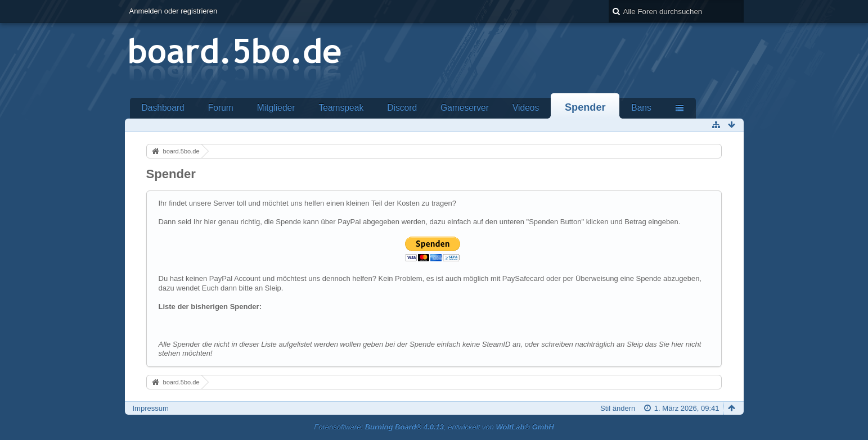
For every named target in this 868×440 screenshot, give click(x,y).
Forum (221, 108)
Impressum (151, 408)
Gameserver (465, 108)
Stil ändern (618, 408)
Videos (526, 108)
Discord (402, 108)
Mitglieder (276, 108)
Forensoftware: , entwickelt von (434, 427)
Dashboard (163, 108)
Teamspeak (341, 108)
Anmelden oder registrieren (174, 11)
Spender (585, 107)
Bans (641, 108)
